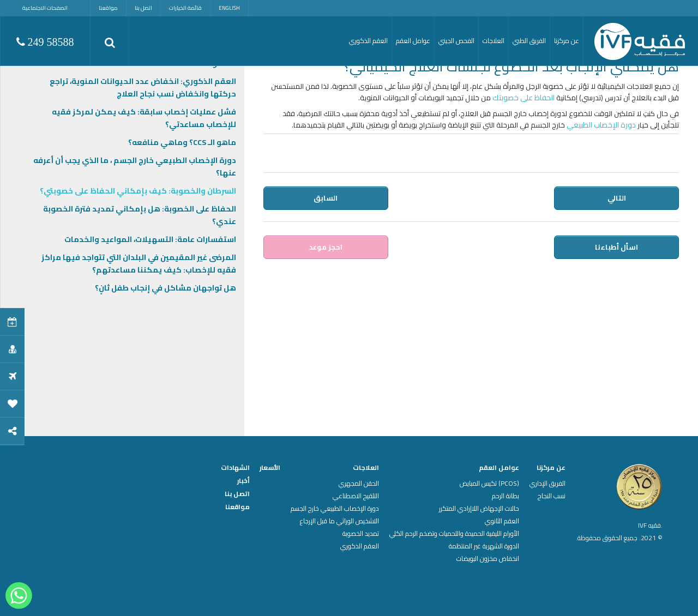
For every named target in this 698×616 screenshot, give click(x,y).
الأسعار (270, 468)
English (229, 8)
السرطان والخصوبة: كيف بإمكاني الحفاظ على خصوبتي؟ (138, 191)
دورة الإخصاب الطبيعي (601, 125)
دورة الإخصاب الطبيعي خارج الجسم (335, 509)
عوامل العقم (499, 468)
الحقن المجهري (359, 484)
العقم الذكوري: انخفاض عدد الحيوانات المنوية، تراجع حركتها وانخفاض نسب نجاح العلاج (143, 87)
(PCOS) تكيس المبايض (489, 484)
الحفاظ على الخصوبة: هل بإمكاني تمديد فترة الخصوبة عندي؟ (140, 215)
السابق (326, 198)
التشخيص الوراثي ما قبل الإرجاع (339, 521)
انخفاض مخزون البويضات (488, 559)
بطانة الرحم (506, 496)
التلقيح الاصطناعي (356, 496)
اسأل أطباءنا (617, 247)
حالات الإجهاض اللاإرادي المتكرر (479, 509)
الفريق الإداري (547, 484)
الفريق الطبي (529, 41)
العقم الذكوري (360, 546)
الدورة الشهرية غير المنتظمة (484, 546)
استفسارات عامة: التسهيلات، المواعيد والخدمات (150, 239)
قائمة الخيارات (185, 8)
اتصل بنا (143, 8)
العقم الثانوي (502, 521)
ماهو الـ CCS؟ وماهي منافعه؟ (182, 142)
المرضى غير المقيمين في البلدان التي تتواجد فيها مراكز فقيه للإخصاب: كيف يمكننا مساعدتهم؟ (139, 264)
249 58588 (45, 42)
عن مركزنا (551, 468)
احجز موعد (326, 247)
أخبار (243, 481)
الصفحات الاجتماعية (45, 8)
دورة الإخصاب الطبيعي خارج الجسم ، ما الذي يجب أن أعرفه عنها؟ (135, 167)
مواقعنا (108, 8)
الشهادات (235, 468)
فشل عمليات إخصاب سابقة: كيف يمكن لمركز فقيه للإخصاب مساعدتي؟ (144, 118)
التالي (617, 198)
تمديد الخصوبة (361, 534)
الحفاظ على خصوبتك (523, 98)
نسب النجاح (552, 496)
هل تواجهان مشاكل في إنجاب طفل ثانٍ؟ (166, 288)
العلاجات (366, 468)
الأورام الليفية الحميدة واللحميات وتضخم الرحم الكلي (454, 534)
